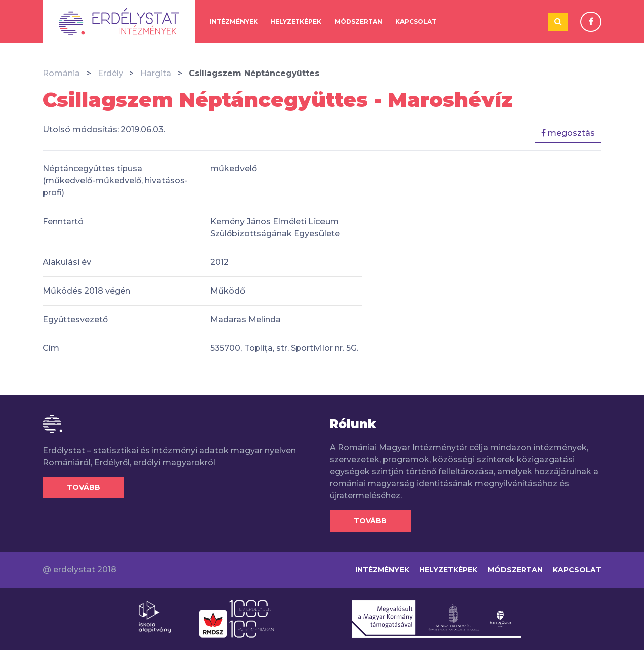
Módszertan (358, 21)
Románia (61, 73)
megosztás (568, 133)
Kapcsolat (416, 21)
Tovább (84, 487)
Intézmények (234, 21)
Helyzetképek (296, 21)
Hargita (156, 73)
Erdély (110, 73)
